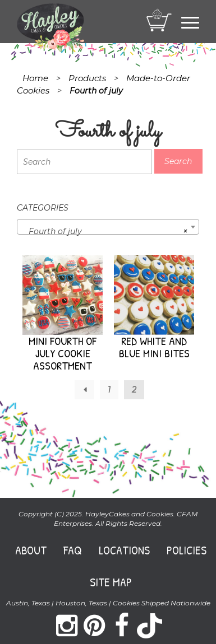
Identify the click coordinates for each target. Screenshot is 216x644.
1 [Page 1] (109, 390)
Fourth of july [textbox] (105, 231)
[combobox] (108, 227)
